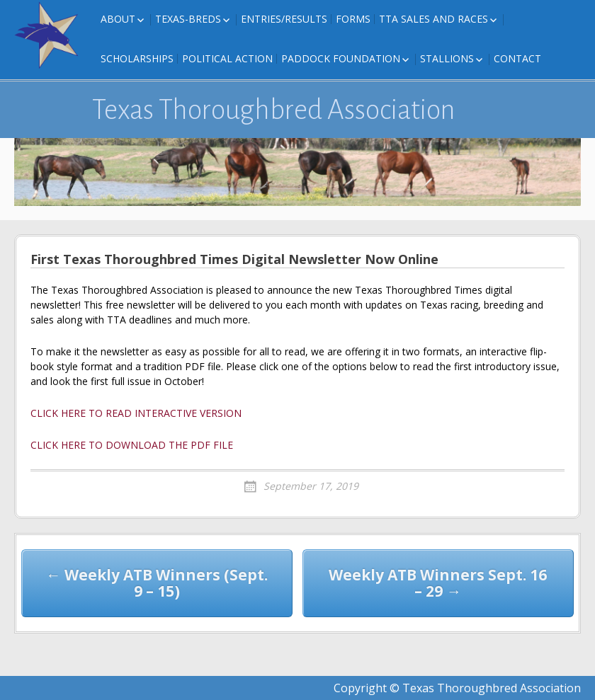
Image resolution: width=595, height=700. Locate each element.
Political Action (227, 58)
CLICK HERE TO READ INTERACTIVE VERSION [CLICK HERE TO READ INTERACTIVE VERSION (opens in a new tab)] (136, 413)
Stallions (447, 58)
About (118, 19)
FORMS (353, 19)
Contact (517, 58)
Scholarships (137, 58)
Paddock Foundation (341, 58)
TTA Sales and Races (433, 19)
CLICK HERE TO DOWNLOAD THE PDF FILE (132, 445)
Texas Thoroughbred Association (274, 110)
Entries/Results (284, 19)
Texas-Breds (188, 19)
